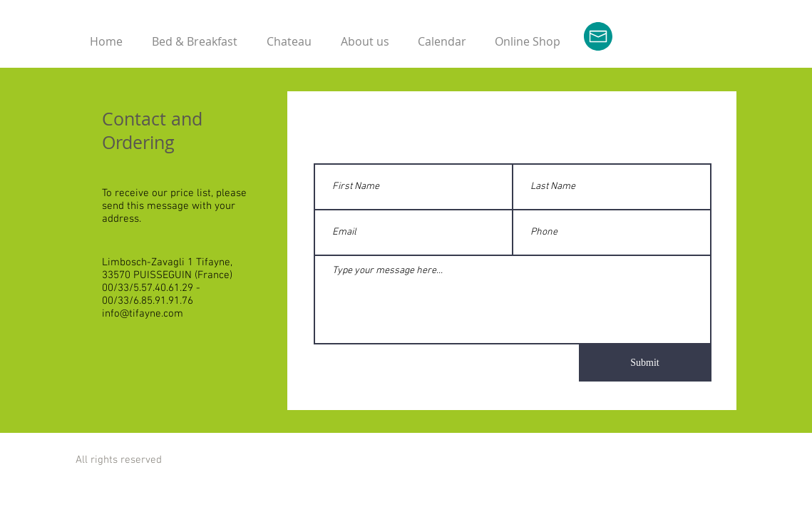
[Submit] (645, 363)
